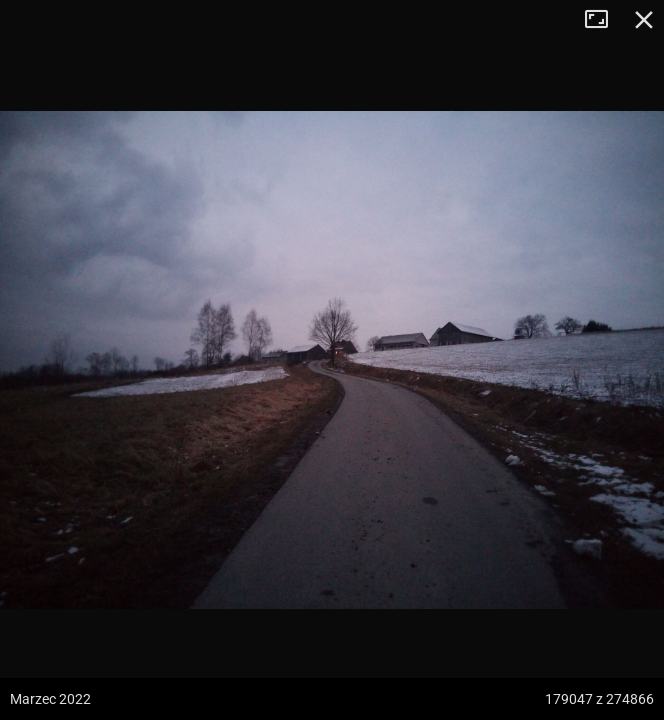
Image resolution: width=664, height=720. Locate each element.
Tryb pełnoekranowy (604, 20)
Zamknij (644, 20)
